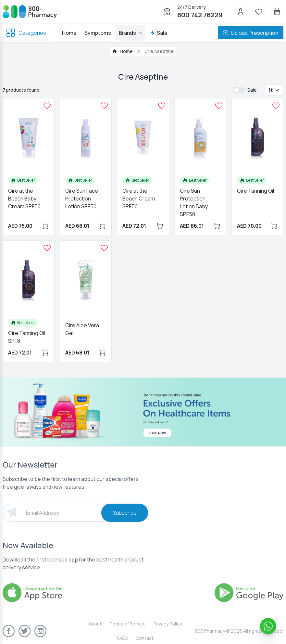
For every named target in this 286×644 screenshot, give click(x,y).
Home (69, 33)
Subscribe (125, 513)
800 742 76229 (200, 15)
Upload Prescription (251, 33)
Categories (26, 33)
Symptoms (98, 33)
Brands (131, 33)
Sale (159, 33)
